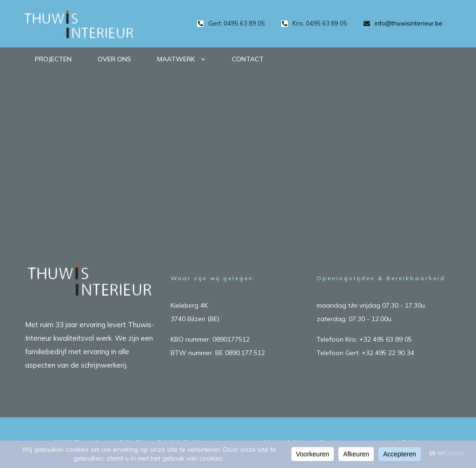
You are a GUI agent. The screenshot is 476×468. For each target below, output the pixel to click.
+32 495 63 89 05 (386, 339)
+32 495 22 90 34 (388, 353)
